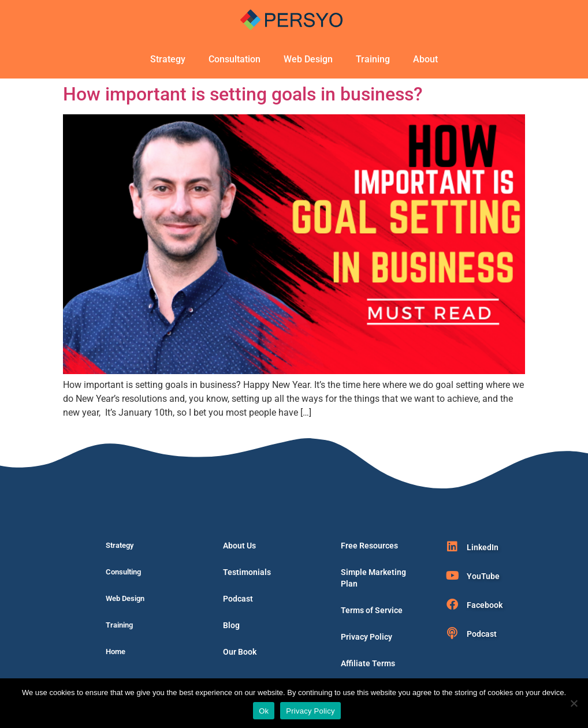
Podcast (238, 599)
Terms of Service (372, 610)
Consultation (235, 59)
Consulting (123, 572)
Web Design (308, 59)
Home (116, 652)
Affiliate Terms (368, 663)
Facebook (485, 605)
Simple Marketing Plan (373, 578)
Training (373, 59)
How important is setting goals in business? (243, 94)
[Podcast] (452, 633)
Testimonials (247, 572)
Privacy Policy (366, 637)
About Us (239, 546)
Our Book (240, 652)
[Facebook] (452, 604)
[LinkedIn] (452, 547)
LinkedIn (483, 547)
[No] (574, 703)
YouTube (483, 576)
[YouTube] (452, 576)
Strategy (168, 59)
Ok (264, 711)
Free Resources (369, 546)
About (425, 59)
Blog (231, 625)
